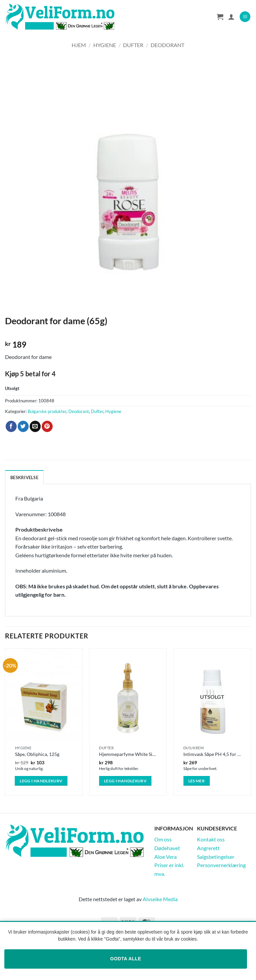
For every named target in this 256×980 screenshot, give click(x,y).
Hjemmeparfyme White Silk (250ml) (128, 754)
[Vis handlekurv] (220, 17)
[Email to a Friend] (35, 426)
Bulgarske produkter (47, 411)
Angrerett (208, 848)
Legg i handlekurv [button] (41, 781)
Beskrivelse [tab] (24, 477)
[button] (245, 17)
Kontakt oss (211, 839)
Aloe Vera (165, 857)
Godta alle (125, 959)
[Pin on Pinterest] (47, 426)
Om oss (163, 839)
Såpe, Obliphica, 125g (37, 754)
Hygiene (105, 45)
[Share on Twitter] (23, 426)
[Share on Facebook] (11, 426)
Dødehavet (167, 848)
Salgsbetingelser (216, 857)
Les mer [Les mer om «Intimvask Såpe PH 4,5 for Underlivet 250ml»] (196, 781)
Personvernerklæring (221, 865)
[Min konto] (231, 17)
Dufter (133, 45)
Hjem (79, 45)
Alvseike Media (160, 899)
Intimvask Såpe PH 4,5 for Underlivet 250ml (212, 754)
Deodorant (167, 45)
